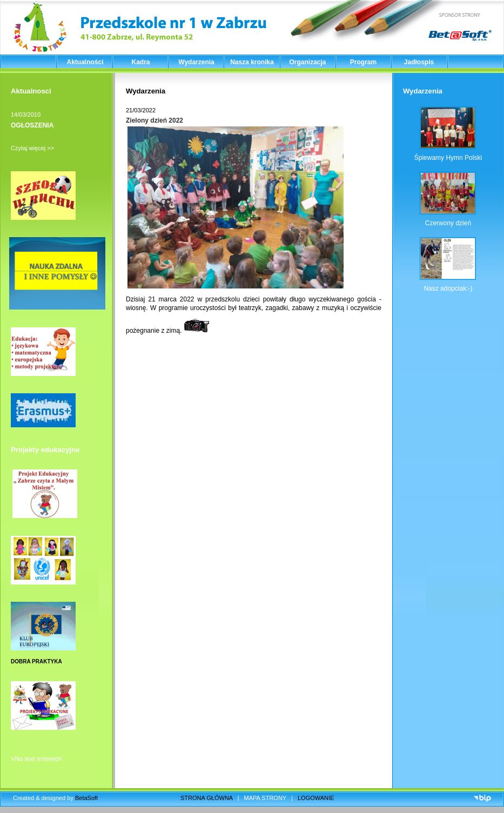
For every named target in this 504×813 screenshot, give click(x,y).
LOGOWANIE (316, 798)
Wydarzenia (196, 62)
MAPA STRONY (265, 798)
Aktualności (85, 62)
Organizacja (307, 62)
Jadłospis (419, 62)
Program (363, 62)
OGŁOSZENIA (32, 125)
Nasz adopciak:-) (448, 288)
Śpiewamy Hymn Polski (448, 158)
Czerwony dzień (448, 223)
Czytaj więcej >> (32, 148)
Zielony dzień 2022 (154, 120)
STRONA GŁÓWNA (207, 798)
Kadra (140, 62)
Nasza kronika (252, 62)
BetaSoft (86, 798)
